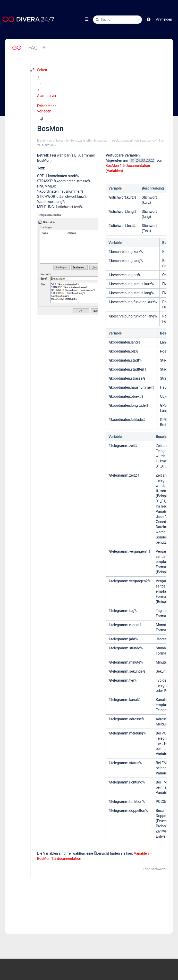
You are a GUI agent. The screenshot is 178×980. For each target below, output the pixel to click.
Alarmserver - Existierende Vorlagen (86, 70)
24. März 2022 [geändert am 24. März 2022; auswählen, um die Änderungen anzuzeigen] (43, 96)
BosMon (47, 80)
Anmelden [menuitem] (164, 19)
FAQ (33, 48)
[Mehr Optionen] (140, 70)
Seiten (39, 70)
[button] (149, 19)
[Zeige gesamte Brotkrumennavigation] (50, 70)
